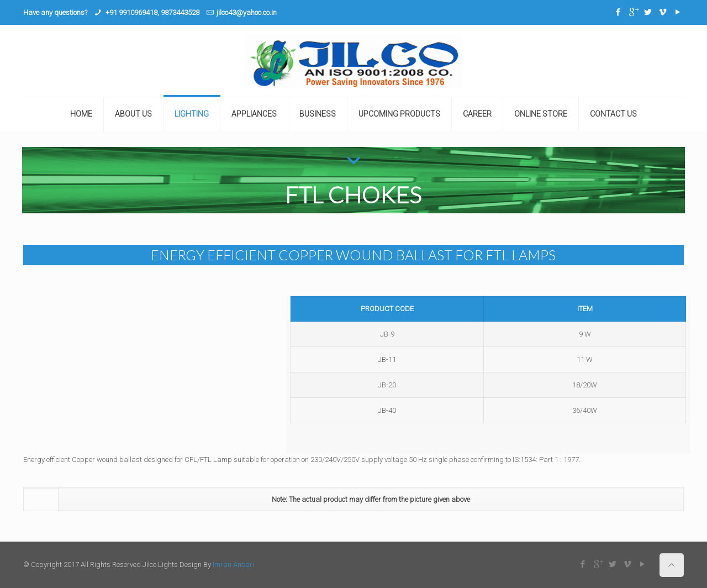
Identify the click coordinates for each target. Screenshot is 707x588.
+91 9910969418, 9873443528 (152, 12)
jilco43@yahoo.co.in (247, 12)
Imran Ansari (233, 565)
